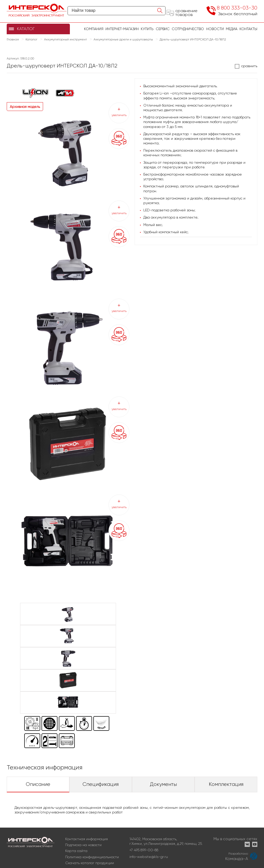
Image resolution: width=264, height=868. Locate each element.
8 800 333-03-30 (237, 8)
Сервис (163, 29)
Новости (215, 29)
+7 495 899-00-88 (144, 850)
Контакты (248, 29)
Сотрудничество (188, 29)
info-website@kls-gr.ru (149, 857)
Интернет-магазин (122, 29)
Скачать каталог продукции (90, 863)
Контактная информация (86, 839)
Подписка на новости (83, 845)
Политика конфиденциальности (92, 857)
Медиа (232, 29)
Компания (94, 29)
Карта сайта (76, 851)
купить (147, 29)
